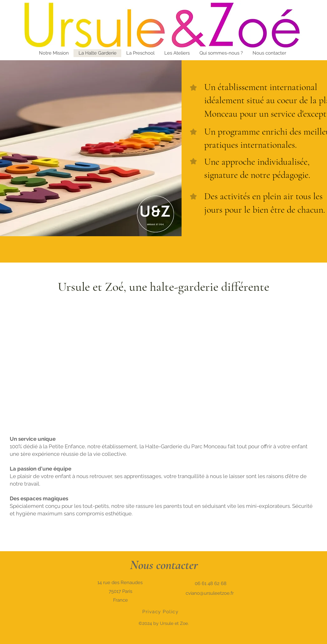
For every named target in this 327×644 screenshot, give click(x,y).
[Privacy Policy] (161, 612)
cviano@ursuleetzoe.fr (210, 593)
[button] (269, 53)
